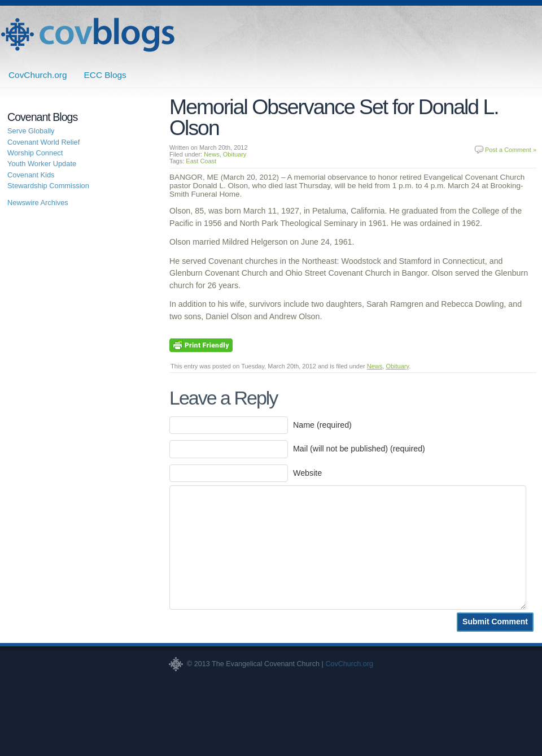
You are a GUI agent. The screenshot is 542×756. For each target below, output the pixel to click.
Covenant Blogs (88, 35)
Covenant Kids (31, 175)
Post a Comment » (511, 150)
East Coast (201, 161)
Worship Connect (35, 153)
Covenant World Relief (43, 142)
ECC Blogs (105, 75)
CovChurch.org (38, 75)
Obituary (235, 154)
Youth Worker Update (42, 164)
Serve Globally (31, 131)
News (212, 154)
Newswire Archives (38, 203)
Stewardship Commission (48, 186)
